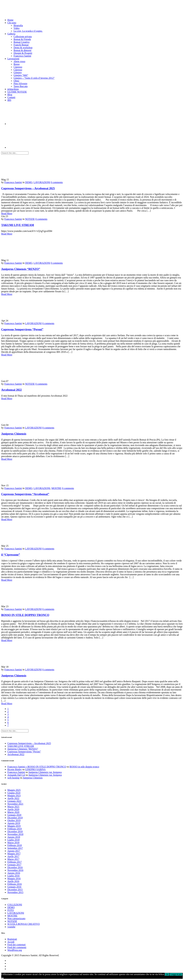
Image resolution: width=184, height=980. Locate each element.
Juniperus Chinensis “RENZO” (21, 269)
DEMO (29, 182)
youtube (11, 927)
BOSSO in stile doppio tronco (84, 767)
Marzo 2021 (13, 807)
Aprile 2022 (13, 798)
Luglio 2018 (13, 840)
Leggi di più (176, 974)
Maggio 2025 (14, 790)
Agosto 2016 (14, 873)
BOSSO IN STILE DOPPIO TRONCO (25, 615)
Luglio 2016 (13, 876)
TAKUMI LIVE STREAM (18, 225)
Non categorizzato (16, 918)
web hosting (13, 778)
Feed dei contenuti (16, 945)
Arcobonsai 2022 (11, 390)
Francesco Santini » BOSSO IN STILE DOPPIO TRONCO (37, 767)
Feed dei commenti (17, 947)
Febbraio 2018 (15, 845)
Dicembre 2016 (15, 867)
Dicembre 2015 (15, 890)
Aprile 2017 (13, 856)
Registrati (12, 939)
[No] (2, 978)
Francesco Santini (13, 182)
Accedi (11, 942)
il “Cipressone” (11, 555)
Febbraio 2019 (15, 829)
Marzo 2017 (13, 859)
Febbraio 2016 (15, 884)
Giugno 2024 (14, 793)
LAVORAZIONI (42, 182)
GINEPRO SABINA (35, 769)
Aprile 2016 (13, 881)
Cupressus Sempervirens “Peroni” (22, 329)
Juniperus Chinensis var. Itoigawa (45, 772)
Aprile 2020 (13, 809)
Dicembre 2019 (15, 818)
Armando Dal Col (16, 775)
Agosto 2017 (14, 851)
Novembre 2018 (15, 834)
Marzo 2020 (13, 812)
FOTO (11, 910)
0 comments (57, 182)
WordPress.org (15, 950)
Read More (7, 214)
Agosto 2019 (14, 823)
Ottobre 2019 (14, 820)
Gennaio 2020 (14, 815)
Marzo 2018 (13, 843)
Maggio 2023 (14, 796)
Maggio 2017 (14, 854)
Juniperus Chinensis (14, 434)
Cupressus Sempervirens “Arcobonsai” (25, 494)
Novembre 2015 (15, 892)
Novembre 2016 (15, 870)
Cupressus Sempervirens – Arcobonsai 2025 (28, 188)
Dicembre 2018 (15, 831)
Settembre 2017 (15, 848)
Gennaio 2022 (14, 801)
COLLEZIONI (15, 905)
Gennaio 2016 (14, 887)
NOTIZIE (30, 219)
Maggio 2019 (14, 826)
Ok (167, 974)
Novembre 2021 (15, 804)
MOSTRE (56, 488)
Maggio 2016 (14, 879)
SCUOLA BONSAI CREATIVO (24, 924)
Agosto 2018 (14, 837)
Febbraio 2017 (15, 862)
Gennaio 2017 (14, 865)
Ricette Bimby (15, 769)
